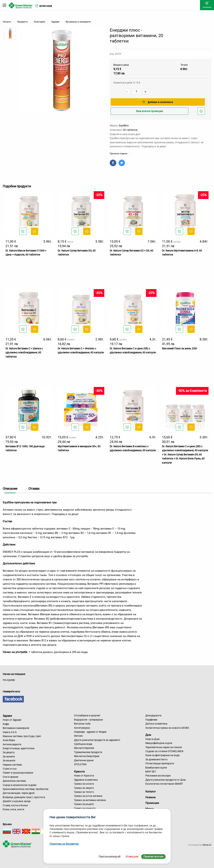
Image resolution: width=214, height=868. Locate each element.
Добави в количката (158, 102)
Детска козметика (156, 724)
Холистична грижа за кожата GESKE (167, 728)
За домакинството (156, 759)
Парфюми (151, 720)
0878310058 (45, 6)
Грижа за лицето (84, 788)
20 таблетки (130, 130)
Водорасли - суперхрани (88, 720)
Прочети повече (120, 154)
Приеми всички (153, 856)
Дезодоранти (153, 715)
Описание (10, 489)
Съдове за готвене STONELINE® (164, 751)
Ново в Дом (152, 739)
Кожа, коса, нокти (13, 809)
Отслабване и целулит (87, 715)
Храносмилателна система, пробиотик (26, 789)
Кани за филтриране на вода (163, 755)
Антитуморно (82, 728)
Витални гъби (82, 724)
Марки (150, 809)
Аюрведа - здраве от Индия (90, 732)
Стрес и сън (10, 769)
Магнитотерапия (84, 748)
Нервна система (12, 765)
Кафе (6, 724)
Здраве (7, 716)
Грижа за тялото (84, 792)
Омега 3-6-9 (10, 732)
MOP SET (151, 772)
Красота (79, 771)
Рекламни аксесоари (158, 776)
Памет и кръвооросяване (18, 773)
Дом (148, 735)
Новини (150, 797)
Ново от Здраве (12, 720)
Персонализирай (110, 856)
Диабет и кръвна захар (17, 801)
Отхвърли (132, 856)
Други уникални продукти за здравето (97, 740)
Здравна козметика (86, 780)
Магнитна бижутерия (87, 756)
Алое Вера (9, 740)
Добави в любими (202, 112)
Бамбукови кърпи (156, 768)
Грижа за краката (85, 808)
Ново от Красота (84, 776)
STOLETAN (80, 764)
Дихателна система (14, 781)
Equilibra (124, 125)
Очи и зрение (10, 777)
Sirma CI (207, 845)
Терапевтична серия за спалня (164, 747)
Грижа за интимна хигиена (90, 800)
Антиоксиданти (12, 744)
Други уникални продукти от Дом (166, 780)
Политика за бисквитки (64, 844)
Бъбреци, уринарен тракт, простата (24, 797)
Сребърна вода (83, 744)
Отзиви (34, 489)
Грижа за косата (84, 784)
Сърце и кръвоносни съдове (20, 785)
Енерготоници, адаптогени (19, 748)
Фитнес (78, 736)
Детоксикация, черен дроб (19, 793)
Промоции (152, 803)
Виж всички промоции (149, 111)
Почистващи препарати (160, 763)
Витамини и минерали (16, 728)
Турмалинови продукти (88, 752)
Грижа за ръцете (84, 804)
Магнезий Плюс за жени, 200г (180, 348)
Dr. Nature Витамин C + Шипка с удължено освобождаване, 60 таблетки (24, 353)
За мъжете (9, 760)
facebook (13, 699)
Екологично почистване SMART (164, 784)
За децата (9, 752)
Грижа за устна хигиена (88, 796)
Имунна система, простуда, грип (22, 736)
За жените (9, 757)
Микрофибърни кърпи (159, 743)
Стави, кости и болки (15, 805)
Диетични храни (84, 760)
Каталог (151, 792)
